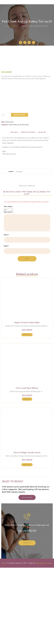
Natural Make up (14, 201)
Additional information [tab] (28, 209)
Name (6, 311)
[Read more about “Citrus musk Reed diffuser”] (27, 475)
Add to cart (19, 191)
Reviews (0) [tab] (42, 209)
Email (6, 322)
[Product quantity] (5, 191)
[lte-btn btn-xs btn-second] (27, 411)
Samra (4, 639)
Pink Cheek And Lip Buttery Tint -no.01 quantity (1, 189)
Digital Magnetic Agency (44, 639)
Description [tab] (14, 209)
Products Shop (24, 201)
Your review (9, 288)
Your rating (8, 283)
